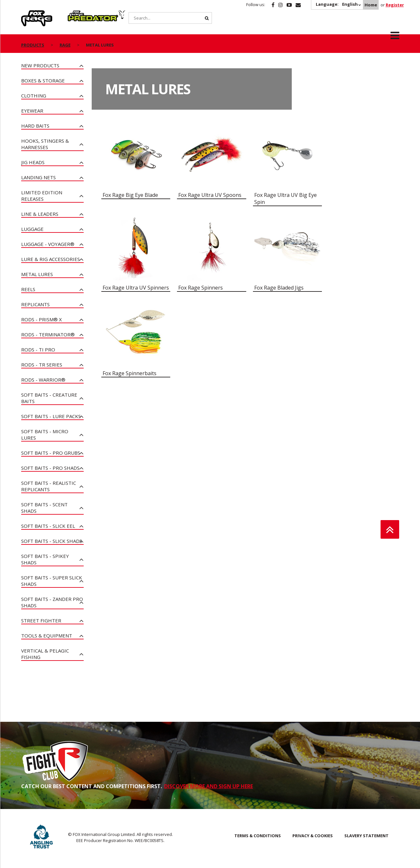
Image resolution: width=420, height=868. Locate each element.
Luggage (32, 229)
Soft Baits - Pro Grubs (51, 453)
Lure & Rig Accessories (50, 259)
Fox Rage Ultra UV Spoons (210, 195)
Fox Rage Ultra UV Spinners (136, 288)
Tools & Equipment (47, 636)
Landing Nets (38, 177)
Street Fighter (41, 620)
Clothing (34, 96)
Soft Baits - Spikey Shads (45, 559)
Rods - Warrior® (43, 380)
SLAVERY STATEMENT (366, 836)
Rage (27, 14)
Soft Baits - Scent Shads (44, 508)
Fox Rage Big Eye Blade (130, 195)
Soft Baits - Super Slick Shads (52, 581)
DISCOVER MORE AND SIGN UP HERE (209, 786)
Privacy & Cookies (313, 836)
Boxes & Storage (43, 80)
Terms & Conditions (258, 836)
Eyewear (32, 111)
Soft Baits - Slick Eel (48, 526)
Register (395, 5)
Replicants (35, 304)
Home (371, 5)
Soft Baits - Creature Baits (49, 398)
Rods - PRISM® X (42, 319)
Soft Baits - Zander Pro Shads (52, 602)
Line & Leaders (40, 214)
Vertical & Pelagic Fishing (45, 654)
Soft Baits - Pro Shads (50, 468)
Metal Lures (37, 274)
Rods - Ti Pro (38, 350)
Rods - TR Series (42, 365)
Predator (78, 14)
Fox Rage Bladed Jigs (279, 288)
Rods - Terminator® (48, 334)
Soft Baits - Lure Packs (51, 416)
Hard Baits (35, 126)
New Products (40, 65)
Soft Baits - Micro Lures (45, 434)
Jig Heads (33, 162)
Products (33, 45)
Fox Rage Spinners (201, 288)
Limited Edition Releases (42, 196)
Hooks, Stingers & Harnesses (45, 144)
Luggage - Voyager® (48, 244)
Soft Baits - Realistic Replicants (49, 486)
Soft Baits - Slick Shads (52, 541)
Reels (28, 289)
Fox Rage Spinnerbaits (130, 373)
